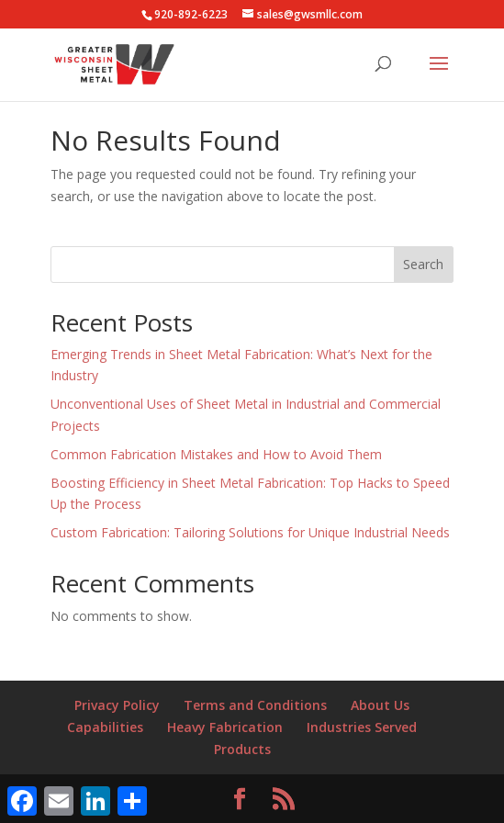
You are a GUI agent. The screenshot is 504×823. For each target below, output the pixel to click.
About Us (380, 705)
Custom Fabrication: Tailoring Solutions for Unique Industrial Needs (250, 532)
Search (423, 264)
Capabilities (105, 727)
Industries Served (362, 727)
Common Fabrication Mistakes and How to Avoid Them (216, 454)
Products (242, 749)
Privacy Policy (117, 705)
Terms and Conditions (255, 705)
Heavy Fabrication (225, 727)
